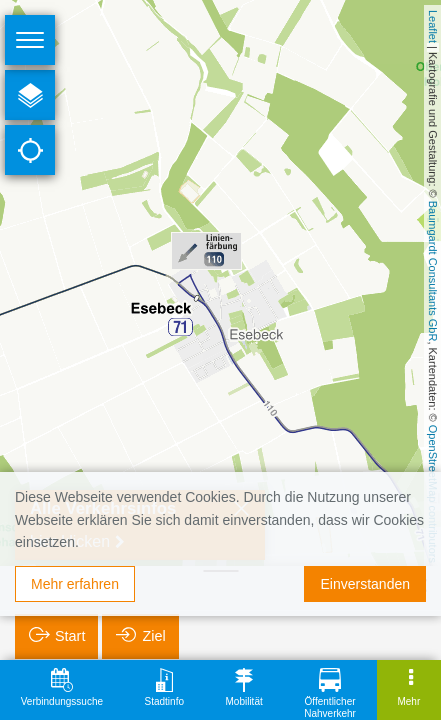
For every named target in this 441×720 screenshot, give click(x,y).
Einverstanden (365, 584)
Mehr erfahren (75, 584)
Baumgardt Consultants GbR (433, 271)
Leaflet (433, 26)
